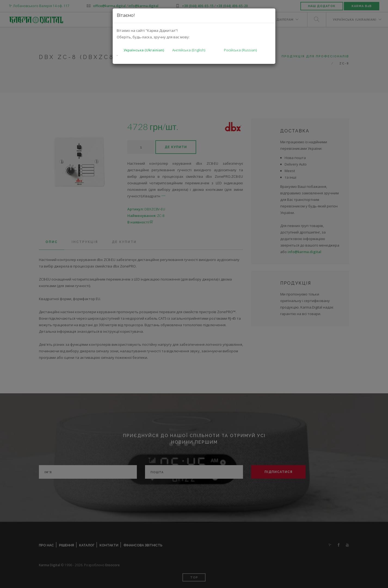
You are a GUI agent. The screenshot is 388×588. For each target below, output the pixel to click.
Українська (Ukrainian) (144, 50)
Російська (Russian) (240, 50)
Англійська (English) (189, 50)
